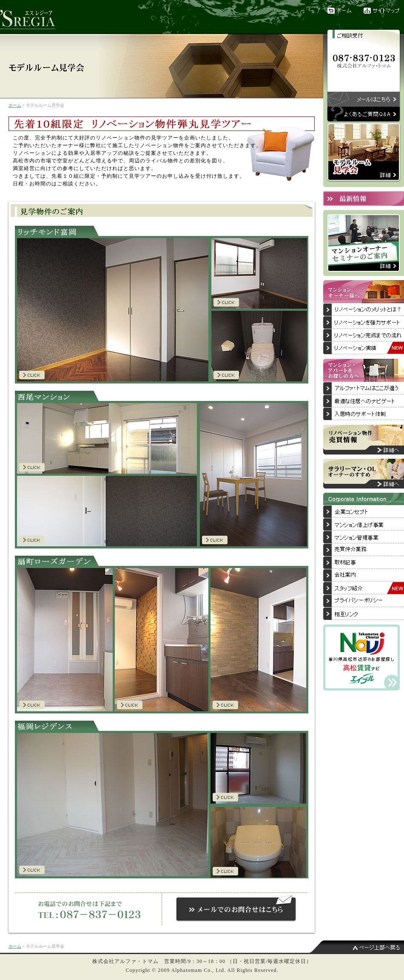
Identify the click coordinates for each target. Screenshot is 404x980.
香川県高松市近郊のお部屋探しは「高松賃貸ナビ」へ (361, 658)
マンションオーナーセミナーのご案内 (364, 243)
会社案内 (364, 576)
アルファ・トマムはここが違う (364, 389)
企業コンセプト (364, 512)
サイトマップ (384, 11)
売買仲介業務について (364, 550)
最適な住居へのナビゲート (364, 401)
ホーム (340, 11)
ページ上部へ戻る (357, 947)
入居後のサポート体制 (364, 414)
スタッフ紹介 (364, 588)
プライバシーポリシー (364, 601)
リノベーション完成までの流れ (364, 335)
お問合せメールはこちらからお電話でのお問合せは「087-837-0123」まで (236, 906)
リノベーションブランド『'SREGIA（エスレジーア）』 (32, 17)
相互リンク (364, 614)
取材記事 (364, 563)
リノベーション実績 (364, 348)
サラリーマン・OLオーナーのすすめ (364, 474)
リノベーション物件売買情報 (364, 440)
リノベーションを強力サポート (364, 323)
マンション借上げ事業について (364, 525)
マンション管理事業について (364, 537)
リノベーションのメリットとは (364, 310)
